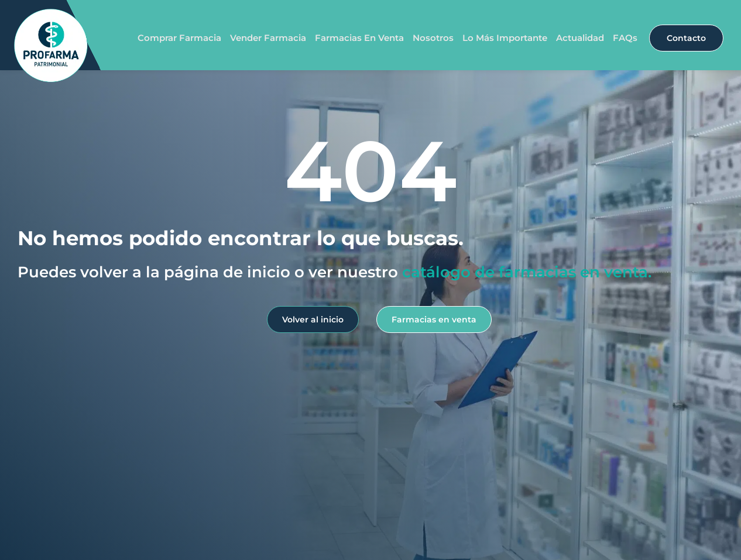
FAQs (625, 38)
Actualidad (580, 38)
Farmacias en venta (359, 38)
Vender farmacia (268, 38)
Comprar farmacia (179, 38)
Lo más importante (505, 38)
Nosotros (433, 38)
